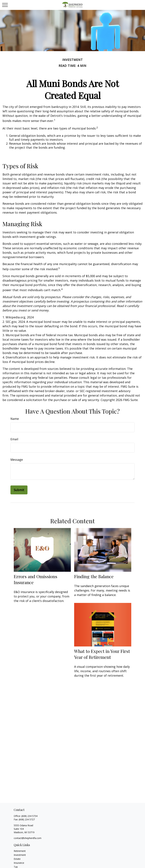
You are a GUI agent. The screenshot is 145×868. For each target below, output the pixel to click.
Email (14, 439)
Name (15, 419)
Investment (20, 855)
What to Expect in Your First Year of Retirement (102, 654)
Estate (17, 859)
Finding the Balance (94, 576)
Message (17, 460)
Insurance (19, 863)
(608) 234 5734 (29, 816)
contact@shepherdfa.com (28, 838)
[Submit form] (19, 490)
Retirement (20, 851)
